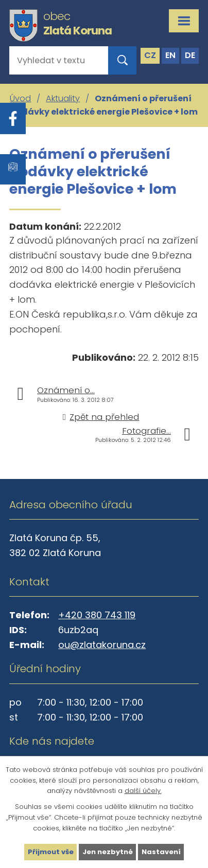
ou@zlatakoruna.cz (102, 645)
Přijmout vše (51, 852)
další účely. (143, 791)
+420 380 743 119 (97, 615)
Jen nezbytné (108, 852)
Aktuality (63, 98)
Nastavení (161, 852)
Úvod (20, 98)
